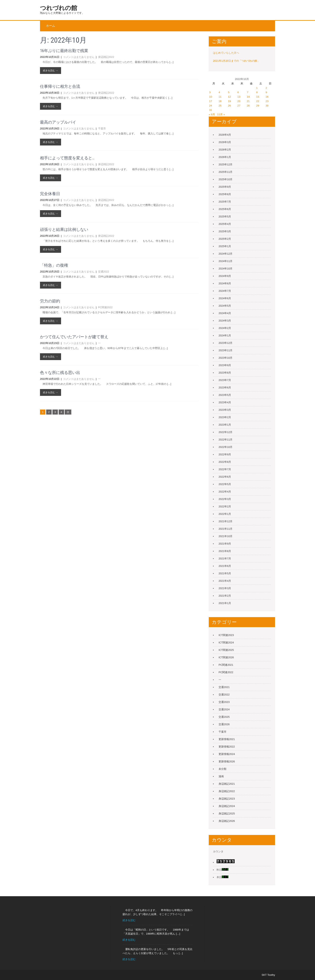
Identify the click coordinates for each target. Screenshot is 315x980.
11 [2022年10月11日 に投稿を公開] (220, 97)
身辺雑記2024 (227, 806)
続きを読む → (51, 71)
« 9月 (212, 114)
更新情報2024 (227, 754)
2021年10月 (226, 536)
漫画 (221, 776)
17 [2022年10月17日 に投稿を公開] (211, 101)
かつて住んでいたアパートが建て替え (74, 337)
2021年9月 (225, 544)
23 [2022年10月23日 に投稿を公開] (267, 101)
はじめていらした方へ (226, 53)
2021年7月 (225, 559)
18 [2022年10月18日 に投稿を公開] (220, 101)
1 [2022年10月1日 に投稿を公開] (257, 88)
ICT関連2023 (226, 635)
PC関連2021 (226, 665)
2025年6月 (225, 209)
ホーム (51, 26)
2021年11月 (226, 529)
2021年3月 (225, 588)
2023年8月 (225, 373)
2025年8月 (225, 194)
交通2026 (224, 724)
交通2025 (224, 717)
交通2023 (224, 702)
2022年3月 (225, 499)
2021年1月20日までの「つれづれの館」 (236, 61)
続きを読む (129, 920)
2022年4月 (225, 492)
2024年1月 (225, 335)
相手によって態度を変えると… (67, 158)
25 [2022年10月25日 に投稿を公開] (220, 106)
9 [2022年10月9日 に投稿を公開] (266, 92)
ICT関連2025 (226, 650)
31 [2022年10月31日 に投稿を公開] (211, 110)
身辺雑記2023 (227, 799)
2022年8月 (225, 462)
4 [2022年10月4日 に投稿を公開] (219, 92)
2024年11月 (226, 261)
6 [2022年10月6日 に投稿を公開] (238, 92)
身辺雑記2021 (227, 784)
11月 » (221, 114)
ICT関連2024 (226, 643)
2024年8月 (225, 283)
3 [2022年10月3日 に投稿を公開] (210, 92)
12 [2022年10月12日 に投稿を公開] (229, 97)
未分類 (222, 769)
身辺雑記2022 (106, 57)
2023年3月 (225, 410)
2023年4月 (225, 402)
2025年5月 (225, 217)
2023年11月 (226, 350)
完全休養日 (50, 194)
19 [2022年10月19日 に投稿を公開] (229, 101)
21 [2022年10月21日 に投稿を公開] (248, 101)
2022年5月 (225, 484)
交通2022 (104, 272)
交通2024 (224, 709)
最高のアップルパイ (58, 122)
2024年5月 (225, 306)
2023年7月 (225, 380)
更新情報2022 (227, 747)
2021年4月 (225, 581)
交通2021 (224, 687)
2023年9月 (225, 365)
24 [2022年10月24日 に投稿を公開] (211, 106)
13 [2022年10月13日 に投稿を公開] (239, 97)
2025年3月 (225, 231)
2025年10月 (226, 179)
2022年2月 (225, 506)
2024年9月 (225, 276)
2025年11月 (226, 172)
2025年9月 (225, 187)
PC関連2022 (105, 307)
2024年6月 (225, 298)
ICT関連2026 (226, 657)
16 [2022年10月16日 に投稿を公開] (267, 97)
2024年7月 (225, 291)
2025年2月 (225, 239)
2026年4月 (225, 135)
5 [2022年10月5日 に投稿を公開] (229, 92)
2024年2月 (225, 328)
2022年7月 (225, 469)
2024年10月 (226, 269)
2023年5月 (225, 395)
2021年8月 (225, 551)
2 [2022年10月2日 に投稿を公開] (266, 88)
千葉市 (102, 129)
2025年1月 (225, 246)
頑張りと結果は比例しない (64, 229)
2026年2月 (225, 150)
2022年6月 (225, 477)
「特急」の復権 (54, 265)
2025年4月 (225, 224)
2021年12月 (226, 521)
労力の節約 (50, 301)
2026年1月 (225, 157)
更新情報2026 (227, 761)
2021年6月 (225, 566)
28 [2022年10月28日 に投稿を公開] (248, 106)
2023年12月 (226, 343)
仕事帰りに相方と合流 (60, 86)
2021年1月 (225, 603)
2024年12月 (226, 254)
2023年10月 (226, 358)
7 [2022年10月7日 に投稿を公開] (247, 92)
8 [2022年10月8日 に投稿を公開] (257, 92)
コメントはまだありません (79, 57)
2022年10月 (226, 447)
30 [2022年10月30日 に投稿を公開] (267, 106)
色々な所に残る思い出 (60, 373)
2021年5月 (225, 573)
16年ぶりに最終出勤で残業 (64, 51)
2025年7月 (225, 202)
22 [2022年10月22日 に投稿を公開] (258, 101)
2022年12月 (226, 432)
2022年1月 (225, 514)
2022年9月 (225, 454)
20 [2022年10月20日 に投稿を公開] (239, 101)
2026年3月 (225, 142)
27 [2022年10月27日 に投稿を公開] (239, 106)
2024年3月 (225, 321)
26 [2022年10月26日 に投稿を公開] (229, 106)
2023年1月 (225, 425)
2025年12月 (226, 164)
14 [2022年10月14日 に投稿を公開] (248, 97)
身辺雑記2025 (227, 814)
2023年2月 (225, 417)
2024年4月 (225, 313)
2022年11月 (226, 440)
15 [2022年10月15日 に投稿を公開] (258, 97)
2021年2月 (225, 596)
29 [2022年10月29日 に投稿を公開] (258, 106)
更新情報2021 (227, 739)
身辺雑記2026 (227, 821)
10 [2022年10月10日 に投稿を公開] (211, 97)
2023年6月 (225, 388)
